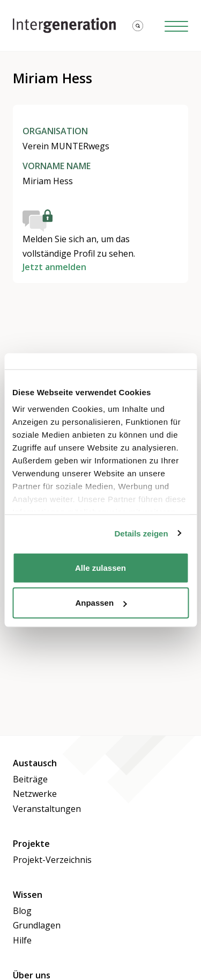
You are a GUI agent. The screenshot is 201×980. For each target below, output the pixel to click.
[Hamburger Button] (176, 26)
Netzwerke (35, 794)
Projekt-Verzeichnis (52, 860)
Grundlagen (37, 925)
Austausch (35, 763)
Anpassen (101, 603)
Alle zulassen (100, 567)
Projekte (31, 844)
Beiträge (30, 779)
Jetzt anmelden (54, 267)
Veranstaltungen (47, 809)
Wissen (28, 895)
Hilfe (22, 940)
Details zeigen (142, 533)
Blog (22, 911)
